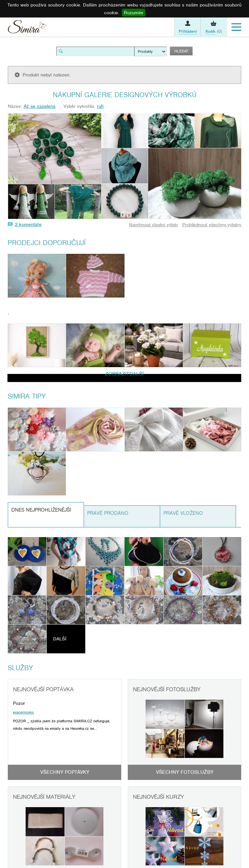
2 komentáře (28, 224)
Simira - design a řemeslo (27, 28)
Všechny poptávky (65, 772)
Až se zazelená (40, 106)
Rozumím (134, 13)
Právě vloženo (183, 513)
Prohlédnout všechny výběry (212, 225)
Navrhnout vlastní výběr (154, 225)
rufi (100, 106)
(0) (214, 31)
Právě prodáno (108, 513)
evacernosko (24, 712)
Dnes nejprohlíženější (41, 510)
